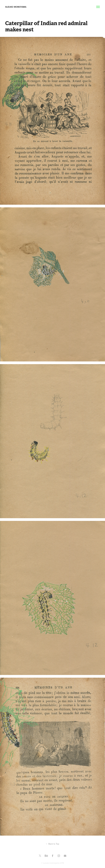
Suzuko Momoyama (16, 7)
